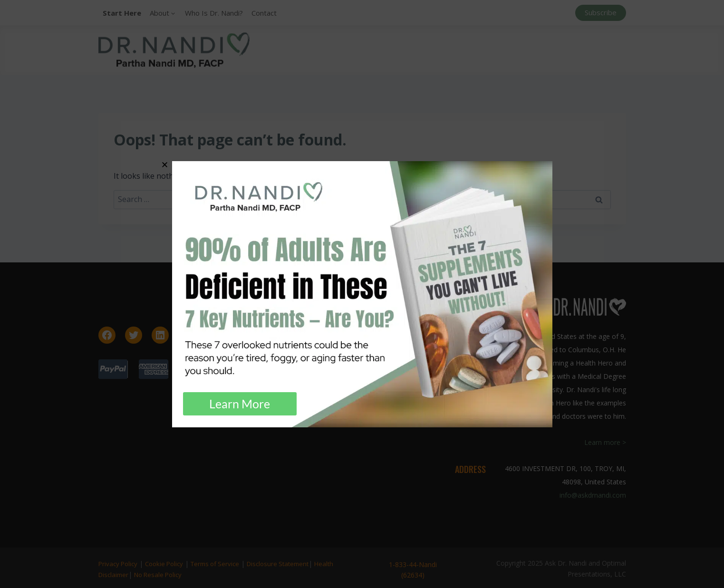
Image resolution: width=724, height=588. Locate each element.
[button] (165, 165)
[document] (362, 294)
